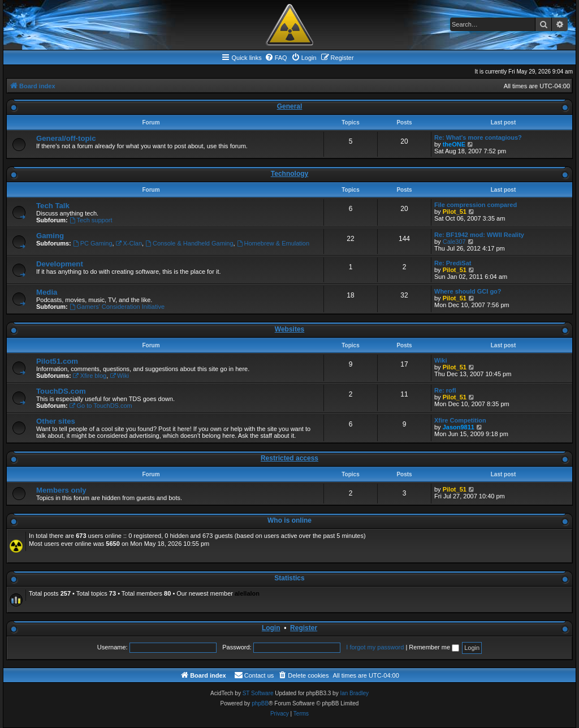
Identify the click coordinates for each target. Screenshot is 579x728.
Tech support (91, 220)
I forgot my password (375, 647)
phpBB (260, 703)
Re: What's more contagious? (478, 137)
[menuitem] (276, 58)
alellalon (247, 593)
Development (60, 264)
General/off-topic (66, 138)
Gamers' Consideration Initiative (117, 307)
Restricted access (289, 458)
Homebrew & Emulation (273, 243)
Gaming (50, 236)
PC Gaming (93, 243)
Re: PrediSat (453, 263)
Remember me (434, 647)
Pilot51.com (57, 361)
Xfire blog (90, 376)
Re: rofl (445, 390)
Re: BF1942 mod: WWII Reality (479, 235)
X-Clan (129, 243)
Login (271, 628)
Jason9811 (459, 427)
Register (304, 628)
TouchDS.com (61, 391)
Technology (289, 174)
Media (47, 292)
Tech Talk (53, 206)
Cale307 (454, 242)
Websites (289, 329)
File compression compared (476, 205)
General (290, 106)
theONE (454, 144)
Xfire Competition (460, 420)
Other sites (56, 421)
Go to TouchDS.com (101, 406)
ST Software (258, 693)
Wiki (119, 376)
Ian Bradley (354, 693)
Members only (61, 490)
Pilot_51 (455, 212)
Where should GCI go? (468, 291)
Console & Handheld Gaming (189, 243)
